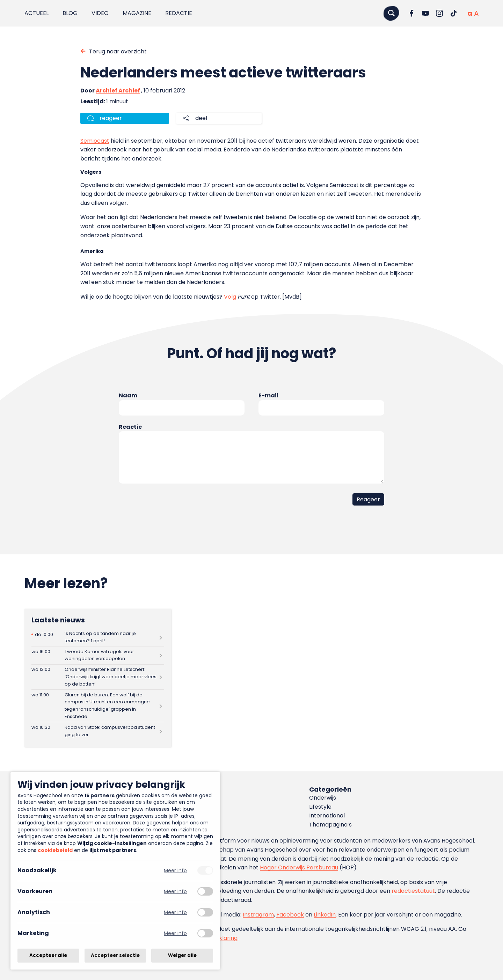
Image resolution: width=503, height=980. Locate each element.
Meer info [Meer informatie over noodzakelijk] (175, 871)
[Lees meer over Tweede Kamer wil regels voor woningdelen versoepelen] (98, 655)
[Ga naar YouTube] (425, 13)
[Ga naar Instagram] (439, 13)
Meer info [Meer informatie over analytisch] (175, 912)
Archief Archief (118, 91)
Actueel (37, 13)
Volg (230, 297)
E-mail (268, 395)
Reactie (130, 427)
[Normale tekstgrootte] (470, 13)
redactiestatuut (413, 891)
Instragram (258, 915)
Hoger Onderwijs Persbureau (299, 867)
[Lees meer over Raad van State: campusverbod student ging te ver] (98, 731)
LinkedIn (325, 915)
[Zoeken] (391, 13)
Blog (70, 13)
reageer (111, 118)
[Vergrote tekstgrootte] (476, 13)
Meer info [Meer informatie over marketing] (175, 933)
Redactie (179, 13)
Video (100, 13)
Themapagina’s (330, 825)
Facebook (290, 915)
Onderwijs (323, 798)
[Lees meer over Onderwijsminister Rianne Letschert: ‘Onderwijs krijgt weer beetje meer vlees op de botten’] (98, 677)
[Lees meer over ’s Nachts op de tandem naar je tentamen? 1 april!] (98, 637)
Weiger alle (182, 955)
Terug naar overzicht (118, 51)
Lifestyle (320, 807)
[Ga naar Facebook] (411, 13)
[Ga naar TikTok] (453, 13)
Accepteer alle (48, 955)
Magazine (137, 13)
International (327, 816)
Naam (128, 395)
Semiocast (95, 141)
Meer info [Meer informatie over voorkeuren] (175, 892)
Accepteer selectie (115, 955)
